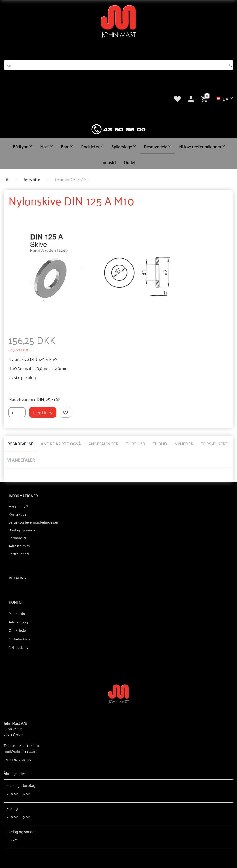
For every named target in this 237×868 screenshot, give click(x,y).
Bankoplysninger (23, 530)
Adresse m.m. (19, 546)
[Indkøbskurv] (205, 98)
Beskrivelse (20, 444)
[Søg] (231, 65)
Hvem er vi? (18, 506)
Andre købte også (61, 444)
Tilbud (160, 444)
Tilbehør (135, 444)
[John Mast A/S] (119, 694)
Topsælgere (214, 444)
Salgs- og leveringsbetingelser (33, 522)
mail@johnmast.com (21, 751)
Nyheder (184, 444)
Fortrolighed (19, 554)
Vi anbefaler (21, 460)
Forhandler (18, 538)
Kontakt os (18, 514)
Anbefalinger (103, 444)
